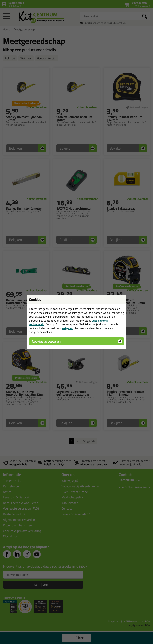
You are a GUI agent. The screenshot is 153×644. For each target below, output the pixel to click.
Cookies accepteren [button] (46, 341)
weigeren (67, 328)
